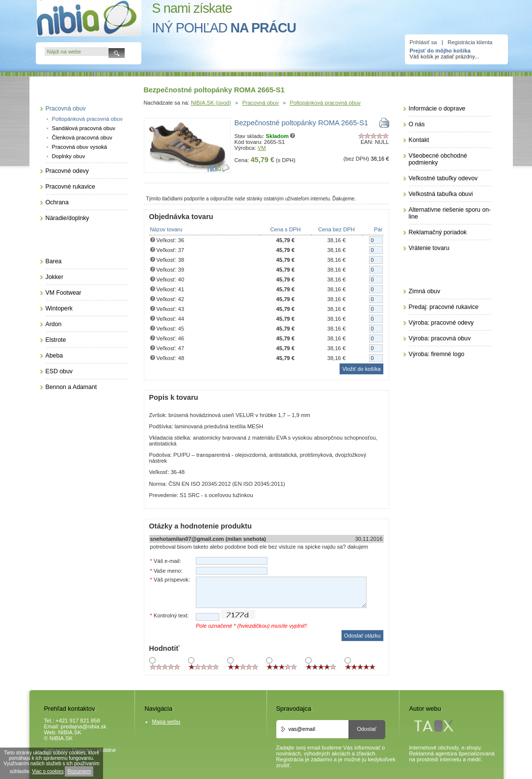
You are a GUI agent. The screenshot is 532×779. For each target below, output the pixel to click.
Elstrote (56, 340)
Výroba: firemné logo (437, 354)
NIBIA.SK (70, 732)
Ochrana (57, 202)
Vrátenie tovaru (429, 248)
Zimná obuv (425, 291)
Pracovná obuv (260, 103)
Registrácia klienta (470, 42)
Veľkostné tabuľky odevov (443, 178)
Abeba (54, 356)
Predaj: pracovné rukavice (444, 307)
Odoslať (367, 729)
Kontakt (419, 140)
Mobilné (106, 750)
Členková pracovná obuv (82, 138)
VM (262, 148)
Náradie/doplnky (67, 218)
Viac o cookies (48, 771)
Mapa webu (166, 722)
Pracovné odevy (67, 171)
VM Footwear (64, 293)
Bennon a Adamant (71, 387)
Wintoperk (59, 308)
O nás (417, 124)
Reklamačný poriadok (438, 232)
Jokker (54, 277)
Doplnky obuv (69, 156)
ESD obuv (59, 371)
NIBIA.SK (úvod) (211, 103)
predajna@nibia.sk (84, 726)
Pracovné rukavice (70, 187)
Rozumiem (79, 771)
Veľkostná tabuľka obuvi (441, 194)
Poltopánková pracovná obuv (325, 103)
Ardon (54, 324)
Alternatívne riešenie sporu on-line (450, 213)
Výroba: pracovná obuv (440, 338)
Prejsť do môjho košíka (440, 51)
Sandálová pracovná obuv (84, 128)
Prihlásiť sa (424, 42)
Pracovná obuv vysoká (80, 147)
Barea (54, 261)
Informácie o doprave (437, 109)
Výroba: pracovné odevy (441, 323)
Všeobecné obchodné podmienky (438, 159)
